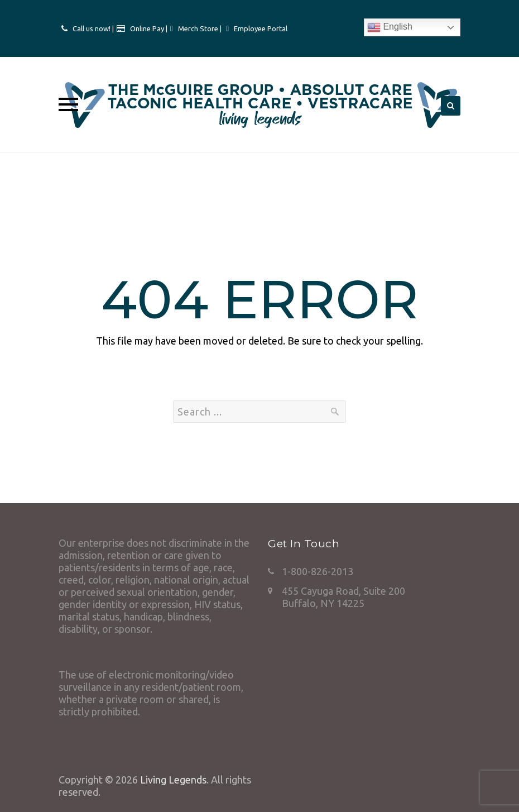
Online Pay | (149, 28)
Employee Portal (261, 28)
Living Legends (173, 780)
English (390, 27)
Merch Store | (201, 28)
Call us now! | (93, 28)
